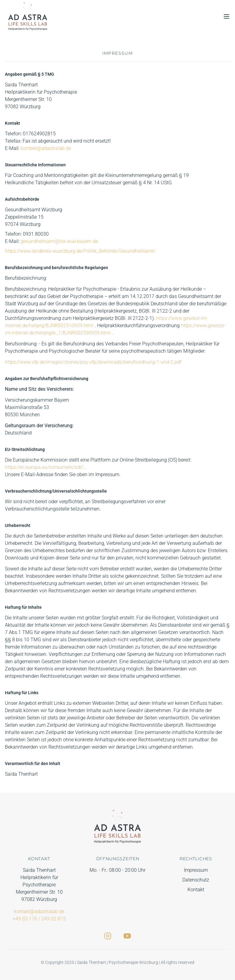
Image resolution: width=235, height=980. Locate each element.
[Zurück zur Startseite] (28, 16)
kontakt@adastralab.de (46, 148)
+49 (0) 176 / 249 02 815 (39, 919)
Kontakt (196, 890)
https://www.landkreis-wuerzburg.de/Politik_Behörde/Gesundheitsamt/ (80, 251)
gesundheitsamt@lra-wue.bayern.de (59, 241)
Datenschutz (196, 880)
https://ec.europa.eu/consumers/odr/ (45, 467)
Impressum (196, 870)
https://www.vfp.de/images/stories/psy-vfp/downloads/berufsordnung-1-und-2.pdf (93, 362)
